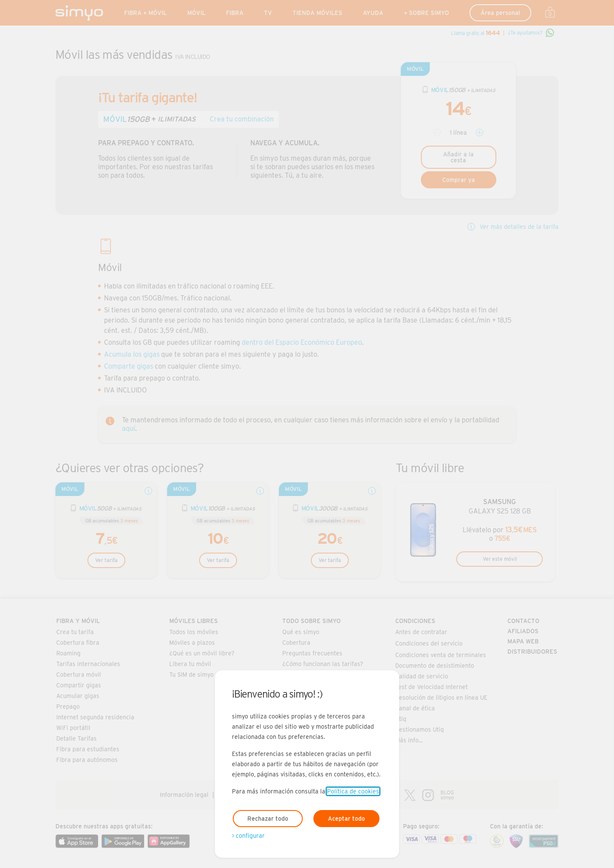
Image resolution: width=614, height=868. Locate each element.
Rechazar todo (268, 819)
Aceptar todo (346, 819)
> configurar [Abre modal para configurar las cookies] (248, 836)
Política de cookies (353, 791)
